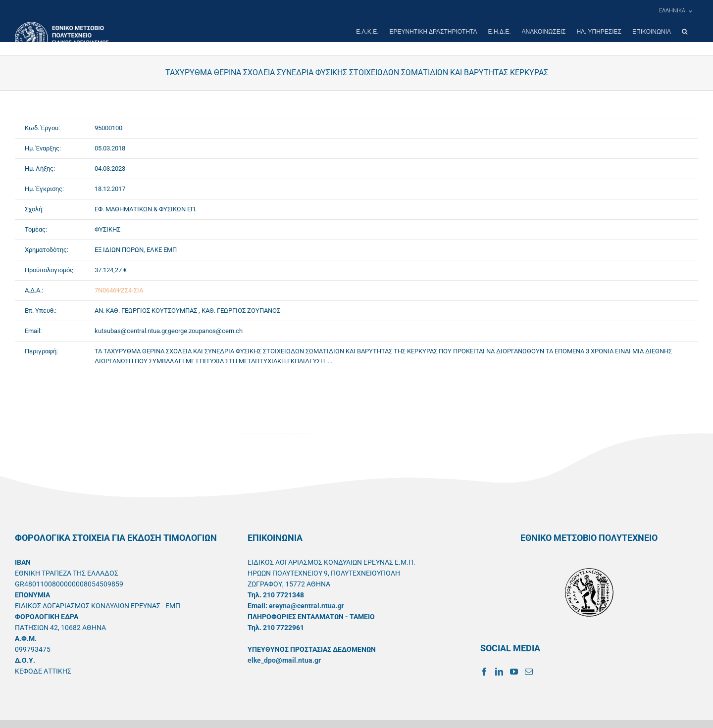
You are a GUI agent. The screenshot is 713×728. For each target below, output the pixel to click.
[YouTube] (514, 672)
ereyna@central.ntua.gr (306, 606)
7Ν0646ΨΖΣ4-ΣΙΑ (119, 290)
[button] (685, 32)
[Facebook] (484, 672)
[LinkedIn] (499, 672)
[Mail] (529, 672)
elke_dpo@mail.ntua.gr (284, 660)
